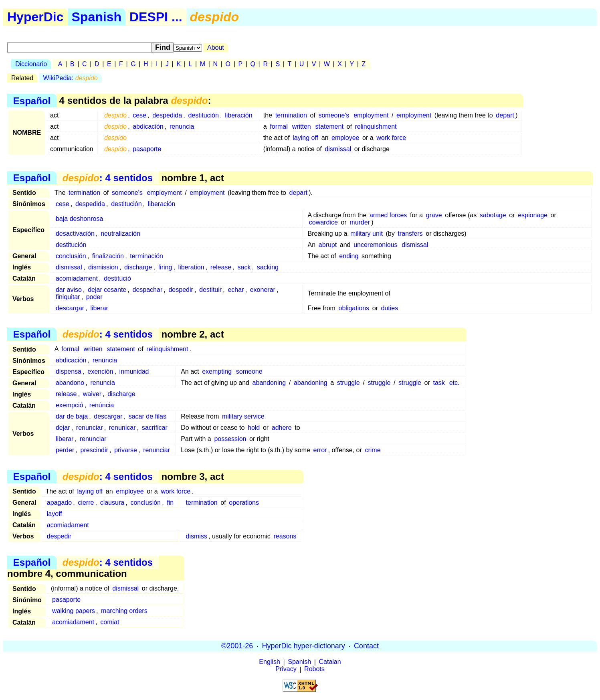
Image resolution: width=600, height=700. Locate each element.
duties (390, 308)
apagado (59, 503)
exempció (69, 405)
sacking (268, 267)
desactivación (75, 234)
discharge (138, 267)
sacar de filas (147, 416)
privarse (126, 450)
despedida (167, 115)
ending (349, 256)
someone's (334, 115)
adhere (282, 428)
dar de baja (72, 416)
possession (230, 439)
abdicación (148, 126)
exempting (217, 371)
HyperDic (35, 17)
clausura (112, 503)
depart (505, 115)
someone (249, 371)
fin (170, 503)
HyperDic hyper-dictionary (304, 646)
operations (244, 503)
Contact (366, 646)
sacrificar (155, 428)
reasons (285, 536)
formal (279, 126)
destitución (203, 115)
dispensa (69, 371)
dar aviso (69, 290)
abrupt (328, 245)
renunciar (90, 428)
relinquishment (376, 126)
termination (291, 115)
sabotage (493, 215)
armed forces (388, 215)
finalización (108, 256)
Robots (314, 669)
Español (32, 100)
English (269, 662)
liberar (99, 308)
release (221, 267)
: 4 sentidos (108, 178)
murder (360, 222)
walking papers (74, 611)
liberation (191, 267)
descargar (70, 308)
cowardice (323, 222)
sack (244, 267)
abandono (70, 383)
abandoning (269, 383)
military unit (367, 234)
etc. (455, 383)
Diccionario (31, 64)
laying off (305, 138)
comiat (110, 622)
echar (236, 290)
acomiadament (77, 278)
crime (373, 450)
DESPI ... (156, 17)
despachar (147, 290)
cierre (86, 503)
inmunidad (134, 371)
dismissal (338, 149)
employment (371, 115)
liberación (238, 115)
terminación (146, 256)
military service (243, 416)
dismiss (197, 536)
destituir (210, 290)
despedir (181, 290)
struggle (348, 383)
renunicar (122, 428)
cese (139, 115)
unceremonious (375, 245)
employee (345, 138)
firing (165, 267)
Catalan (330, 662)
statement (329, 126)
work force (391, 138)
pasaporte (147, 149)
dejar (63, 428)
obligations (354, 308)
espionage (533, 215)
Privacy (286, 669)
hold (254, 428)
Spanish (97, 17)
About (216, 48)
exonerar (263, 290)
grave (434, 215)
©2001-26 (237, 646)
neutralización (120, 234)
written (302, 126)
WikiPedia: (71, 78)
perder (65, 450)
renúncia (102, 405)
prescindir (94, 450)
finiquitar (68, 297)
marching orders (124, 611)
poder (94, 297)
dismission (103, 267)
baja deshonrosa (79, 219)
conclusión (71, 256)
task (439, 383)
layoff (55, 514)
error (320, 450)
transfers (410, 234)
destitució (117, 278)
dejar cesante (107, 290)
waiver (92, 394)
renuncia (182, 126)
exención (100, 371)
